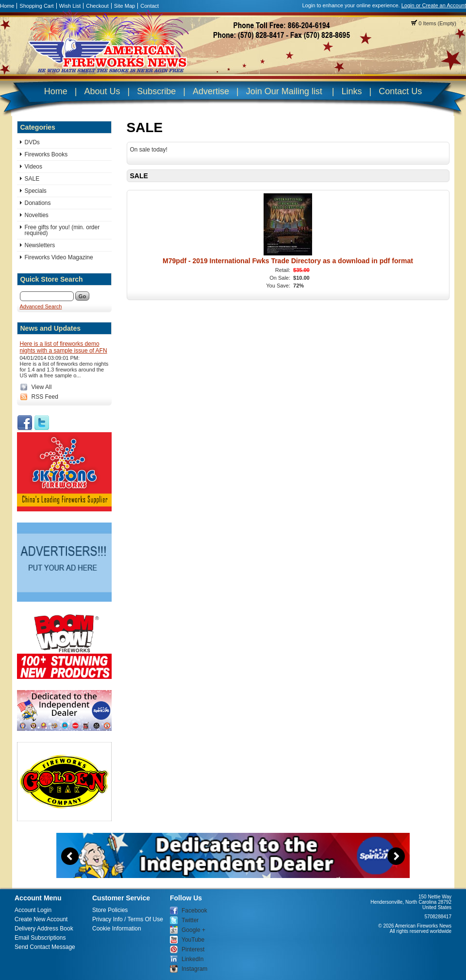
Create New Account (41, 919)
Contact (150, 6)
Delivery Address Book (44, 929)
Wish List (70, 6)
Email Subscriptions (40, 938)
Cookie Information (117, 929)
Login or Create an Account (434, 5)
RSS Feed (45, 397)
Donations (38, 203)
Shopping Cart (36, 6)
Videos (33, 167)
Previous (70, 856)
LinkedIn (192, 959)
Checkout (97, 6)
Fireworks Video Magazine (59, 257)
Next (396, 856)
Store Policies (110, 910)
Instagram (194, 969)
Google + (193, 930)
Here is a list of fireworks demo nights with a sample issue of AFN (64, 347)
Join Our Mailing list (284, 91)
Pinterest (193, 949)
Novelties (37, 215)
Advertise (211, 91)
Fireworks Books (46, 154)
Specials (36, 191)
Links (351, 91)
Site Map (125, 6)
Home (7, 6)
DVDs (32, 142)
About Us (102, 91)
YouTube (193, 940)
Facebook (194, 911)
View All (42, 387)
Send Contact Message (45, 947)
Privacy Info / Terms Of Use (128, 919)
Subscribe (156, 91)
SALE (32, 179)
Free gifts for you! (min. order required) (62, 230)
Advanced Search (41, 306)
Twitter (190, 920)
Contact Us (400, 91)
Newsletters (40, 245)
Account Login (33, 910)
